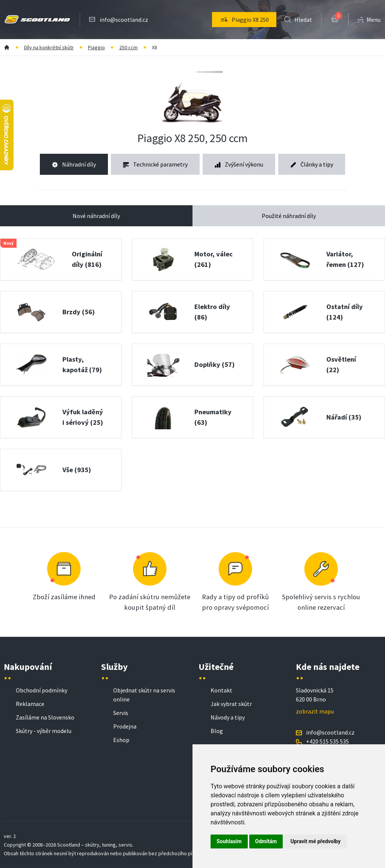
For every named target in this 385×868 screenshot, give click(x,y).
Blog (217, 731)
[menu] (244, 20)
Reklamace (30, 704)
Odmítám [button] (266, 841)
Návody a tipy (228, 717)
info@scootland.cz (124, 20)
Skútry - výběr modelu (44, 731)
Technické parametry (155, 164)
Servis (121, 713)
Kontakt (221, 690)
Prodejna (125, 726)
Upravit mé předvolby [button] (315, 841)
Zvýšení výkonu (239, 164)
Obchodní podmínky (42, 690)
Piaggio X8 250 (244, 20)
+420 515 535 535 (327, 741)
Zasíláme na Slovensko (45, 717)
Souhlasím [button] (229, 841)
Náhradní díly (74, 164)
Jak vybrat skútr (231, 704)
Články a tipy (312, 164)
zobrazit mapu (315, 711)
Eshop (121, 740)
